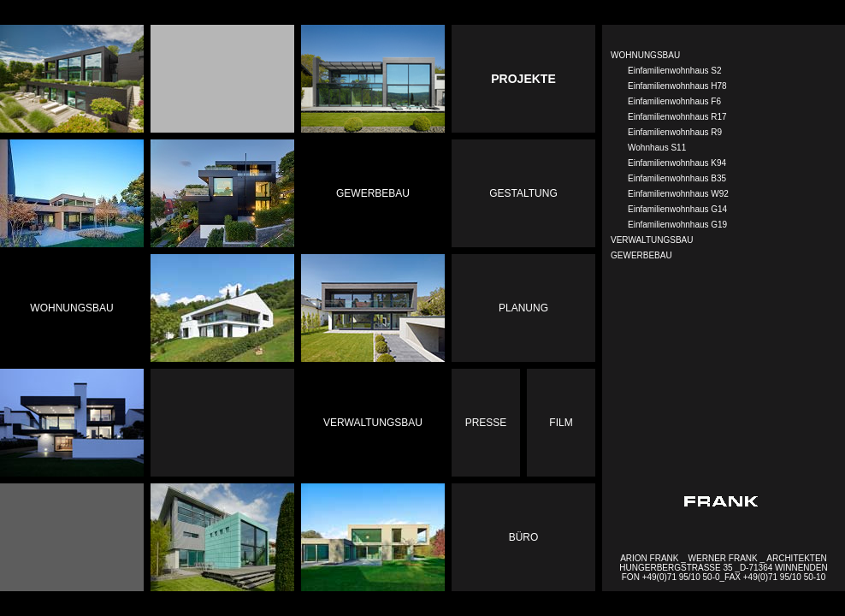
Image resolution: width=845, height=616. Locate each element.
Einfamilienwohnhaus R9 (675, 132)
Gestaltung (523, 193)
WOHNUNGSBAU (645, 55)
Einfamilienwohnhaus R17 (677, 117)
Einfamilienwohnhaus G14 (677, 209)
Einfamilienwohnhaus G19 (677, 225)
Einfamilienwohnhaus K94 (677, 163)
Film (561, 423)
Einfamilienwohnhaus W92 (678, 194)
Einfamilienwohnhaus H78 (677, 86)
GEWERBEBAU (641, 255)
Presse (486, 423)
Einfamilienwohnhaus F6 (674, 101)
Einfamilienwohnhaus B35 (677, 178)
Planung (523, 308)
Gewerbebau (373, 193)
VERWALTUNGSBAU (652, 240)
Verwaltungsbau (373, 423)
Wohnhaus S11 (657, 148)
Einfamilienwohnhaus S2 (675, 71)
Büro (524, 537)
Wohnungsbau (71, 308)
